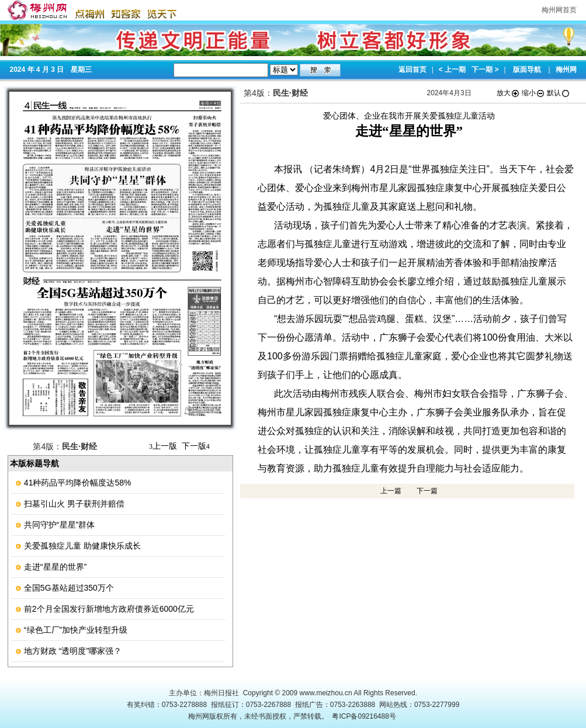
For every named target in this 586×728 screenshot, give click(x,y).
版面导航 (527, 70)
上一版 (163, 446)
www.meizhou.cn (326, 693)
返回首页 (412, 70)
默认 (559, 93)
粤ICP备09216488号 (364, 716)
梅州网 (566, 70)
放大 (508, 93)
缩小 (533, 93)
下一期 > (485, 70)
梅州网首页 (559, 10)
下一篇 (427, 491)
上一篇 (391, 491)
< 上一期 (452, 70)
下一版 (196, 446)
